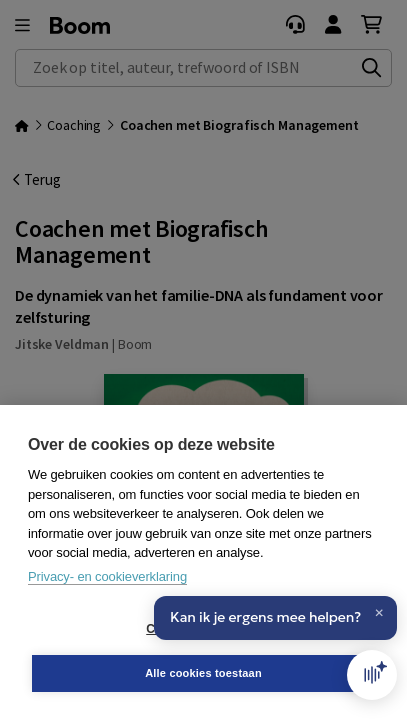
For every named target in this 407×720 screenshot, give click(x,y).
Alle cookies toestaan (203, 673)
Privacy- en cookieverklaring (107, 576)
